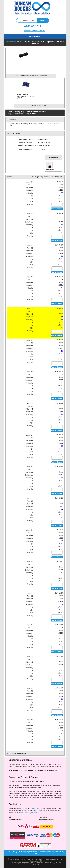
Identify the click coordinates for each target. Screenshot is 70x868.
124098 (60, 728)
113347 (60, 506)
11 (62, 573)
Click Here (50, 166)
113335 (60, 696)
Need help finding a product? (35, 31)
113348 (60, 570)
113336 (60, 633)
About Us (50, 852)
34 (62, 604)
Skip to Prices (31, 114)
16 (62, 288)
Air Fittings (32, 42)
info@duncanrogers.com (28, 813)
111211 (60, 285)
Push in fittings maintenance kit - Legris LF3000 (26, 96)
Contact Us (59, 852)
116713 (60, 190)
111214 (60, 412)
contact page (36, 809)
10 (62, 225)
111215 (60, 475)
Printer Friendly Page (16, 112)
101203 (60, 443)
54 (62, 446)
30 (62, 541)
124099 (60, 665)
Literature (42, 852)
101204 (60, 538)
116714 (60, 222)
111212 (60, 317)
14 (62, 319)
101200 (60, 253)
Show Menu (35, 36)
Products (11, 852)
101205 (60, 601)
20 (62, 478)
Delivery (36, 854)
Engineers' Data (32, 852)
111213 (60, 380)
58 (62, 351)
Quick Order (20, 852)
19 (62, 193)
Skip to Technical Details (37, 112)
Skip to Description (15, 114)
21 (62, 383)
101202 (60, 348)
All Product (21, 42)
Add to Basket (57, 209)
